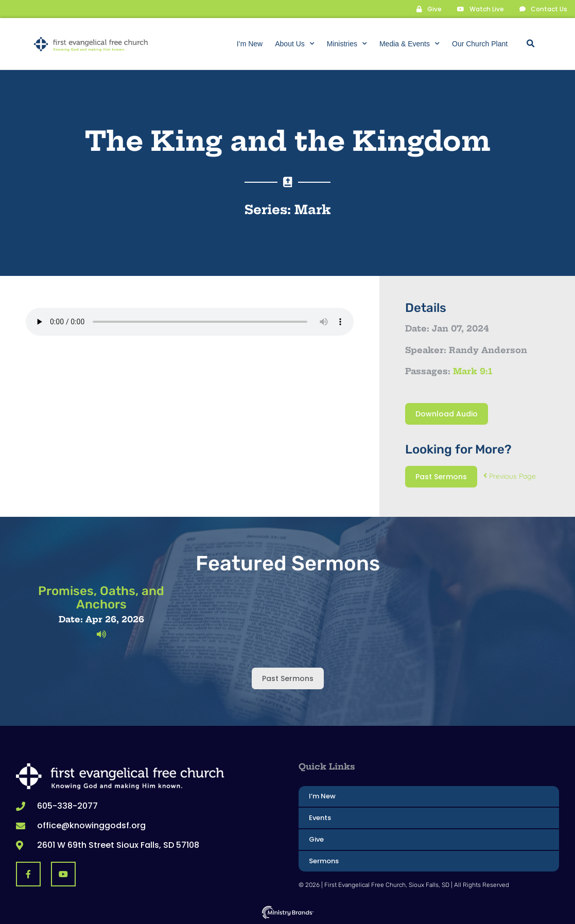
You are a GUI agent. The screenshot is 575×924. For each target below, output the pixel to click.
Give (316, 839)
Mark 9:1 (473, 371)
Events (320, 817)
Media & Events (410, 44)
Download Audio (447, 413)
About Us (295, 44)
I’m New (250, 44)
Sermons (324, 860)
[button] (530, 44)
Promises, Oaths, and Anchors (101, 597)
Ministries (347, 44)
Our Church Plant (480, 44)
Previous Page (510, 476)
